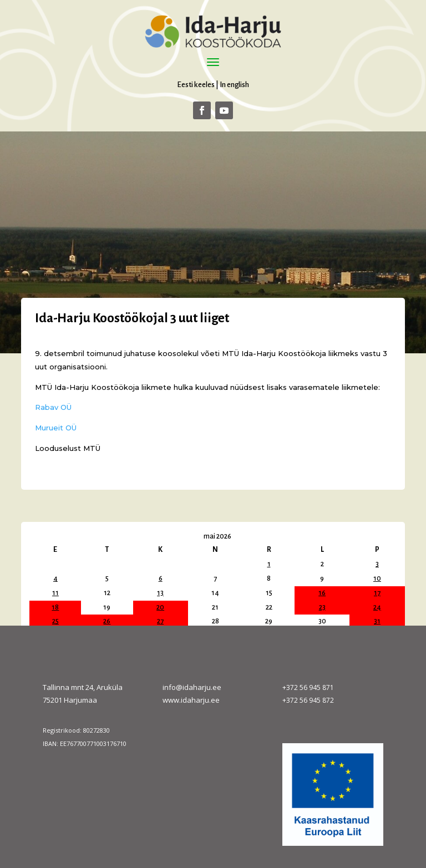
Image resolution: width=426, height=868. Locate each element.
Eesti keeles (196, 85)
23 (322, 607)
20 (160, 607)
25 (55, 621)
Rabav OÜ (53, 407)
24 (377, 607)
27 (160, 621)
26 (107, 621)
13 (160, 593)
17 (377, 593)
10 (377, 578)
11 (55, 593)
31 (377, 621)
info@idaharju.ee (192, 687)
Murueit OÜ (56, 428)
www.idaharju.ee (191, 700)
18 (55, 607)
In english (234, 85)
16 (322, 593)
